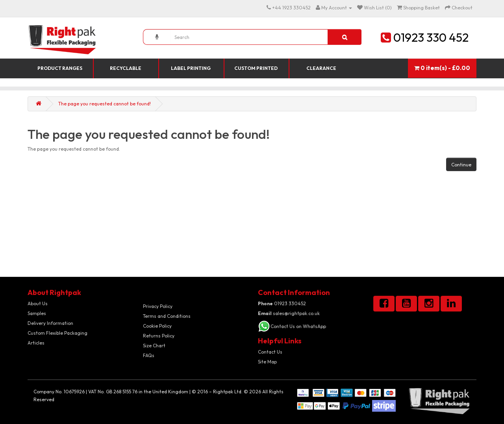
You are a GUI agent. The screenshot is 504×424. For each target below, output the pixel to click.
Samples (37, 313)
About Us (38, 303)
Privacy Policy (158, 306)
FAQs (149, 355)
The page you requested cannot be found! (105, 104)
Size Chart (154, 346)
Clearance (321, 68)
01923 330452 (282, 303)
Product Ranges (60, 68)
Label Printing (191, 68)
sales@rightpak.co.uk (289, 313)
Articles (36, 343)
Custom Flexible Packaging (57, 333)
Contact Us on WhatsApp (298, 326)
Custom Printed (256, 68)
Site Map (267, 362)
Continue (461, 165)
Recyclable (126, 68)
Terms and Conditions (167, 316)
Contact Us (270, 352)
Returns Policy (159, 336)
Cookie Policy (157, 326)
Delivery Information (50, 323)
